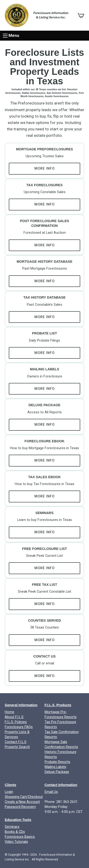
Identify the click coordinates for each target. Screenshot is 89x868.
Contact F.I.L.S (16, 742)
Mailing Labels (55, 767)
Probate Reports (57, 762)
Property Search (17, 747)
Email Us (51, 792)
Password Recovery (20, 807)
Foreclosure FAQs (19, 727)
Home (9, 712)
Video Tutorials (16, 842)
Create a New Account (22, 802)
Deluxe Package (57, 772)
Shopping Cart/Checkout (24, 797)
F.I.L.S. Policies (16, 722)
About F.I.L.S (14, 717)
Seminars (12, 827)
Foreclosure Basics (20, 837)
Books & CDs (15, 832)
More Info (44, 169)
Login (9, 792)
